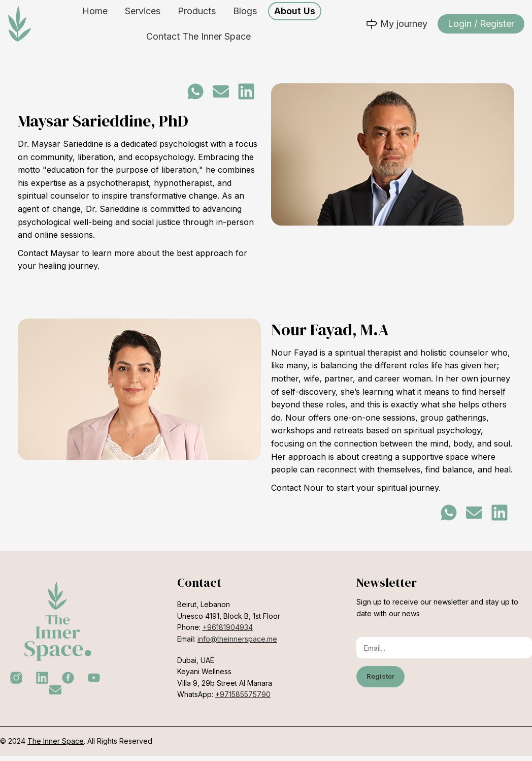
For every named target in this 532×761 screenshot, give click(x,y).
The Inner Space (56, 746)
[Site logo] (20, 26)
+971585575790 (243, 699)
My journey (396, 26)
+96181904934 (228, 632)
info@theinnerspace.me (237, 643)
